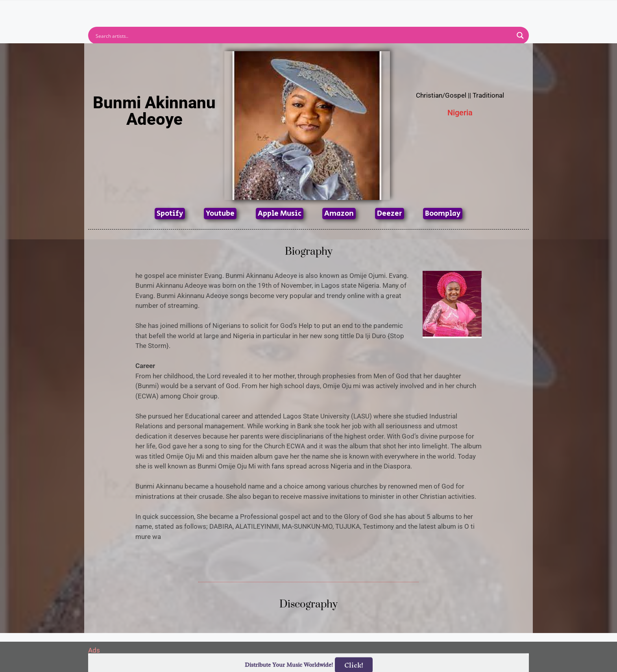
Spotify (170, 214)
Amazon (339, 214)
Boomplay (443, 214)
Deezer (390, 214)
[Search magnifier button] (520, 35)
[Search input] (303, 35)
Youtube (220, 214)
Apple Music (280, 214)
